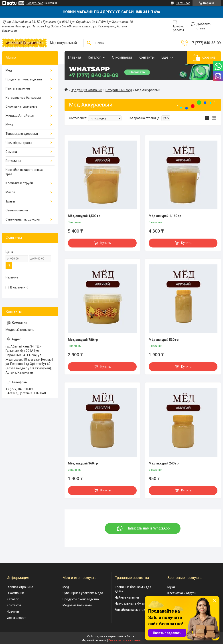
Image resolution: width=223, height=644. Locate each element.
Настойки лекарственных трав (24, 172)
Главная (74, 57)
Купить (106, 243)
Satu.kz (131, 636)
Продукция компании (86, 90)
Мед (9, 70)
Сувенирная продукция (23, 219)
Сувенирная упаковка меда (83, 593)
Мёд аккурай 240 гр (164, 463)
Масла (10, 192)
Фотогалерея (16, 618)
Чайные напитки (127, 597)
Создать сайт (35, 3)
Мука (9, 125)
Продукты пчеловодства (24, 79)
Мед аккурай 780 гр (83, 340)
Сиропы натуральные (21, 106)
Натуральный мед (119, 90)
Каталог (94, 57)
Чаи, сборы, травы (19, 143)
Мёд (66, 587)
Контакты (147, 57)
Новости (13, 611)
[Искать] (89, 43)
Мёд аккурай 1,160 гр (165, 216)
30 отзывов (183, 3)
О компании (122, 57)
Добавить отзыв (204, 26)
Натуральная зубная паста (135, 603)
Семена (11, 152)
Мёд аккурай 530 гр (164, 340)
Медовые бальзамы (77, 605)
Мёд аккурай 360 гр (83, 463)
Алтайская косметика (131, 610)
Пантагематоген (18, 88)
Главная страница (20, 587)
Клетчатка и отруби (182, 593)
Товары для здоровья (22, 134)
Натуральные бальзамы (23, 98)
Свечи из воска (17, 210)
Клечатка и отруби (19, 183)
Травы (10, 201)
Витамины (13, 161)
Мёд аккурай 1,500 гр (84, 216)
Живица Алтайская (20, 116)
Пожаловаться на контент (125, 640)
